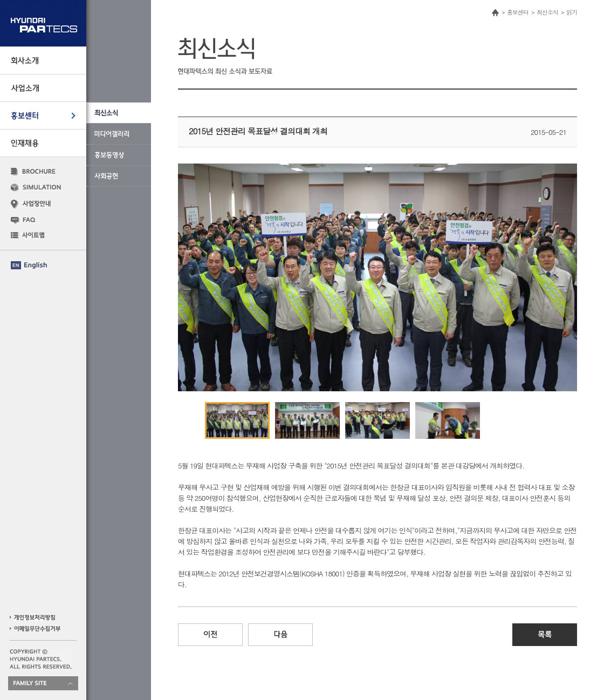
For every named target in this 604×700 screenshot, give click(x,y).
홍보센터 (518, 12)
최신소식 (547, 12)
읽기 (572, 12)
